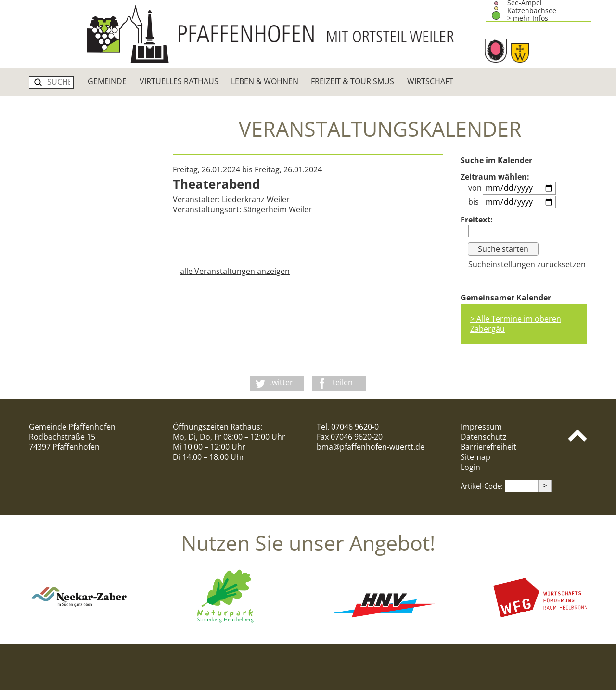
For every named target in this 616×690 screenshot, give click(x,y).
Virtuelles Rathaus (179, 81)
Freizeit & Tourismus (353, 81)
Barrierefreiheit (488, 447)
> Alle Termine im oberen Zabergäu (516, 324)
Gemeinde (107, 81)
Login (470, 467)
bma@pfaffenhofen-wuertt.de (371, 447)
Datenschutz (484, 437)
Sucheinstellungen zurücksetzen (527, 264)
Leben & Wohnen (265, 81)
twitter (281, 382)
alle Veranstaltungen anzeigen (235, 271)
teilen (343, 382)
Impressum (481, 427)
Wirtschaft (430, 81)
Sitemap (475, 457)
